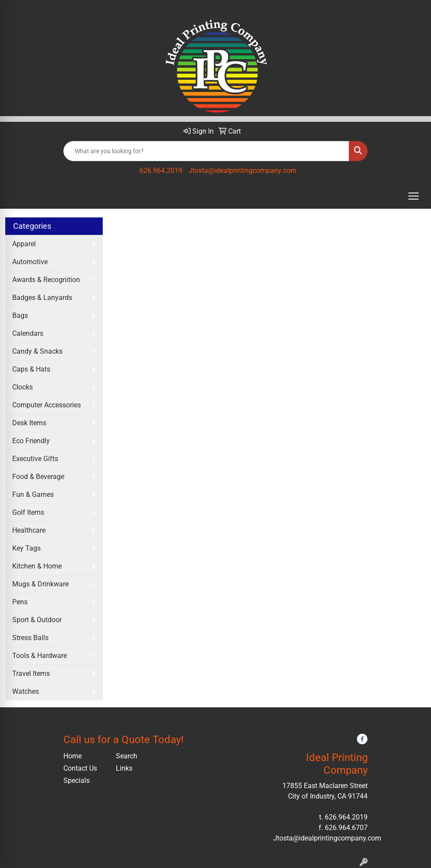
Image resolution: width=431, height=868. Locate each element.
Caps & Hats (31, 369)
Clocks (23, 387)
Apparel (24, 244)
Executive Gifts (35, 459)
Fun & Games (33, 494)
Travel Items (31, 673)
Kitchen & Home (37, 566)
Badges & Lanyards (42, 298)
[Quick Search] (206, 151)
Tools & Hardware (40, 656)
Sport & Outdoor (37, 620)
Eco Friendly (31, 441)
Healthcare (29, 530)
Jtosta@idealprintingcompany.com (242, 170)
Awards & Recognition (46, 280)
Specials (76, 780)
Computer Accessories (47, 405)
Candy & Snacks (37, 351)
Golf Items (28, 512)
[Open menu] (414, 196)
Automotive (30, 262)
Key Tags (26, 548)
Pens (20, 602)
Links (124, 768)
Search (127, 756)
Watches (26, 691)
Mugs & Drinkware (40, 584)
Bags (20, 315)
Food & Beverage (38, 477)
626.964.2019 (161, 170)
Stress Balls (30, 638)
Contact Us (80, 768)
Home (73, 756)
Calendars (28, 333)
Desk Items (29, 423)
